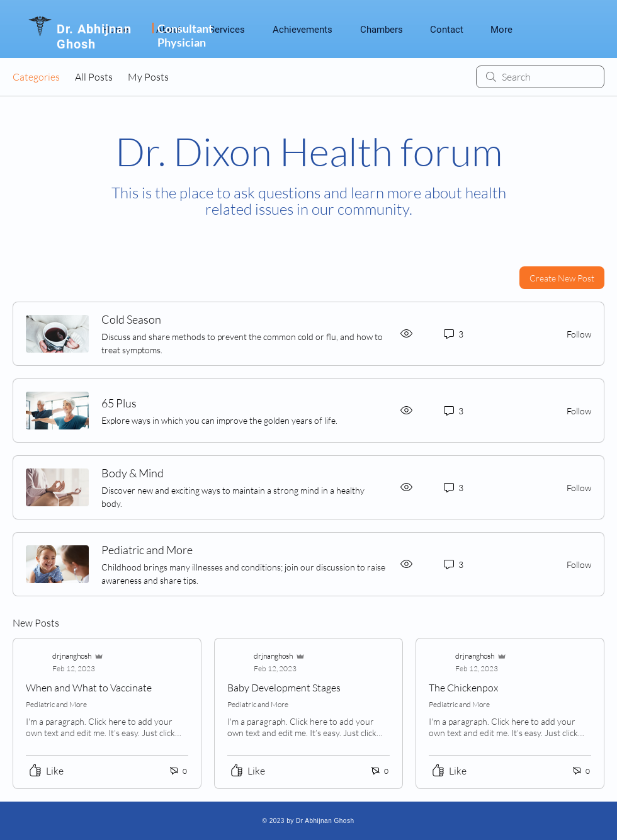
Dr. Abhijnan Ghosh (94, 37)
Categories (36, 77)
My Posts (148, 77)
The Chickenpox (463, 688)
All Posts (94, 77)
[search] (540, 77)
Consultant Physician (185, 35)
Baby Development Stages (284, 688)
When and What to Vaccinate (89, 688)
